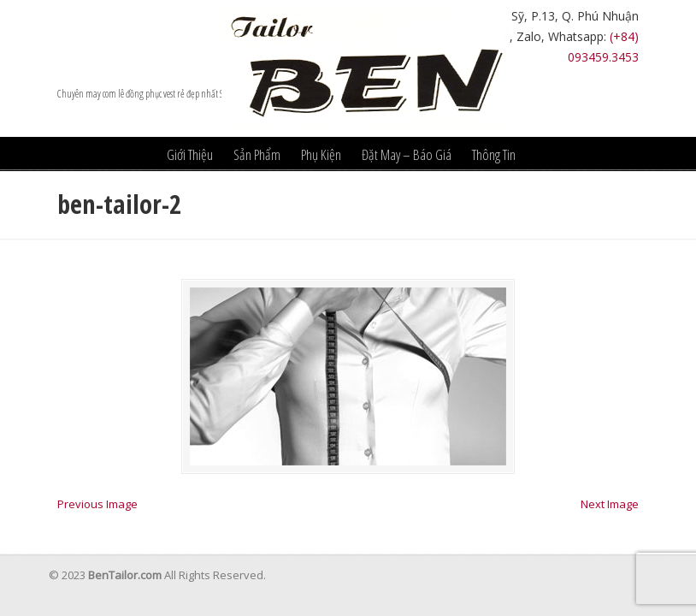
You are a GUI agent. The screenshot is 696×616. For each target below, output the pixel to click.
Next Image (610, 504)
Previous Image (97, 504)
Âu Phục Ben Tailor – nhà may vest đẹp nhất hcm (365, 68)
